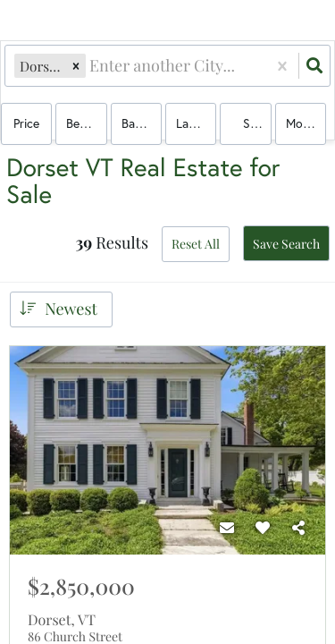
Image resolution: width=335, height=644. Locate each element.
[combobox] (91, 66)
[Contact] (227, 528)
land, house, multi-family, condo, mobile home (196, 123)
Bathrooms (142, 123)
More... (304, 123)
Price (26, 123)
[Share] (298, 528)
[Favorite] (263, 528)
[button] (76, 66)
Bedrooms (86, 123)
